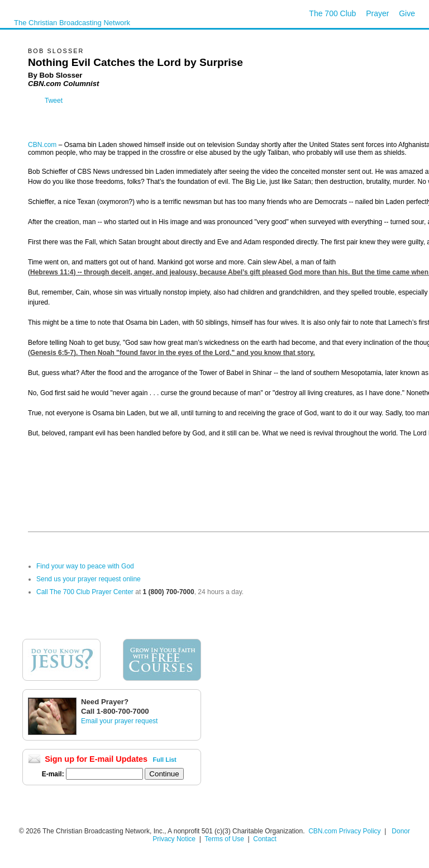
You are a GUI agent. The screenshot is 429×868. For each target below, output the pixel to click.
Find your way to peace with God (85, 566)
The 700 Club (332, 13)
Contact (264, 839)
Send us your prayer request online (89, 579)
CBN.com (42, 145)
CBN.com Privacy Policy (344, 831)
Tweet (54, 101)
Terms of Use (225, 839)
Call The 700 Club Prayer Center (85, 592)
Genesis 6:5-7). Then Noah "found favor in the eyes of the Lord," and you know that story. (173, 353)
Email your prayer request (119, 721)
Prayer (377, 13)
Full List (165, 760)
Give (407, 13)
